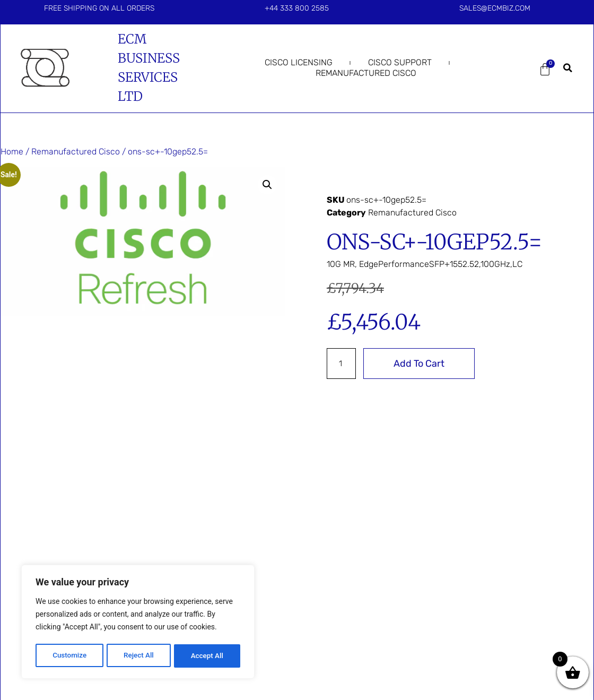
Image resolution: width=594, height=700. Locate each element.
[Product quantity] (342, 364)
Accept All (207, 656)
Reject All (139, 656)
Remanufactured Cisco (366, 73)
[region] (138, 623)
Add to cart (421, 364)
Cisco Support (400, 62)
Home (12, 152)
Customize (69, 656)
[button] (567, 68)
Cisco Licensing (299, 62)
